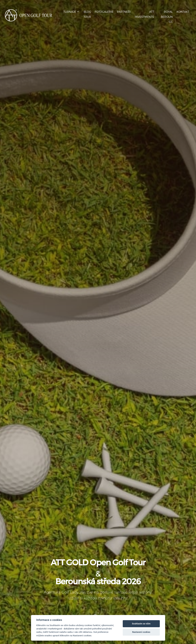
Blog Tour (87, 14)
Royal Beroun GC (167, 17)
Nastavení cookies (141, 632)
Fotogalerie (104, 12)
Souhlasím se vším (141, 624)
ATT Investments (144, 14)
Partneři (124, 12)
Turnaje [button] (70, 12)
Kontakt (183, 12)
